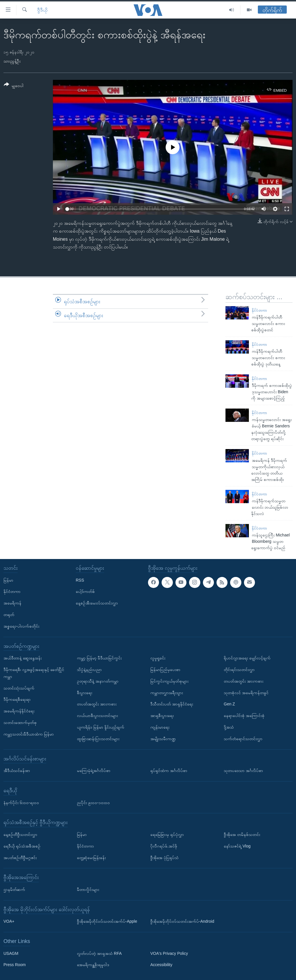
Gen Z (229, 704)
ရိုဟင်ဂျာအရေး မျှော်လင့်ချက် (247, 658)
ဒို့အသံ (229, 727)
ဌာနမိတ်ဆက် (14, 889)
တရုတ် (9, 615)
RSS (80, 580)
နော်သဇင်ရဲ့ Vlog (237, 846)
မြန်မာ (8, 580)
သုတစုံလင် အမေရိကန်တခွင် (246, 693)
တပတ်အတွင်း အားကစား (97, 704)
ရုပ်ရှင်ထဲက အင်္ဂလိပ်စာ (169, 771)
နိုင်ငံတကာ (259, 310)
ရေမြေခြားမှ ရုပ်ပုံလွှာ (167, 834)
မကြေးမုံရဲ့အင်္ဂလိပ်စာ (94, 771)
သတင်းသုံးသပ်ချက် (19, 688)
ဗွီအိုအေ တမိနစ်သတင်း (242, 834)
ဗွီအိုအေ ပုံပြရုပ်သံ (164, 858)
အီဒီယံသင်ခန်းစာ (17, 771)
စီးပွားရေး (85, 693)
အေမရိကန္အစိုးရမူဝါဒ (93, 965)
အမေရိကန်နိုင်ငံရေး (19, 711)
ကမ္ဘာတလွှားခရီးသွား (167, 693)
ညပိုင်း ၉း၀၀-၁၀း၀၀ (93, 803)
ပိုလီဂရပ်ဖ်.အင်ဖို (164, 846)
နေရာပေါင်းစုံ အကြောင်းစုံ (244, 716)
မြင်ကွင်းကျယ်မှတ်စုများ (169, 681)
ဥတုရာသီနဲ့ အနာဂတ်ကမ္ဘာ (98, 681)
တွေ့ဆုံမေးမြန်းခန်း (91, 858)
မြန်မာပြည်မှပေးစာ (165, 670)
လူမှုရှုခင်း (158, 658)
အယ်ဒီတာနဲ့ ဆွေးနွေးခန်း (23, 658)
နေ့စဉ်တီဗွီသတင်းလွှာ (20, 834)
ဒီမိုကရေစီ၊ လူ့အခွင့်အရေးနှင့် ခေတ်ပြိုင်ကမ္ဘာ (34, 673)
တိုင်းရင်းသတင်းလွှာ (239, 670)
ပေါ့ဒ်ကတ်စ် (85, 591)
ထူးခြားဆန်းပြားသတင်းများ (98, 739)
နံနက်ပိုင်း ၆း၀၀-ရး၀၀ (21, 803)
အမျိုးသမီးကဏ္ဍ (163, 739)
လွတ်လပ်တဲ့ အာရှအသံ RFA (99, 953)
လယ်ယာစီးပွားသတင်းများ (97, 716)
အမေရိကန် (12, 603)
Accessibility (161, 965)
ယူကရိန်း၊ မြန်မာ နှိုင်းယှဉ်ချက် (101, 727)
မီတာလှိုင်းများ (88, 889)
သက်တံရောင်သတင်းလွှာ (243, 739)
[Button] (14, 86)
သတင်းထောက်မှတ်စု (20, 722)
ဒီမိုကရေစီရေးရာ (17, 699)
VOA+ (9, 921)
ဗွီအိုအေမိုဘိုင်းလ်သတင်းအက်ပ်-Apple (107, 921)
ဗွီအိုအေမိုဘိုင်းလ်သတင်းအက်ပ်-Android (182, 921)
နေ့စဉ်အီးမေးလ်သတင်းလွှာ (97, 603)
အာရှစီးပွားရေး (162, 716)
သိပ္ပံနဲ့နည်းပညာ (89, 670)
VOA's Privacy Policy (169, 953)
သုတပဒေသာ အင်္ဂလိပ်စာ (243, 771)
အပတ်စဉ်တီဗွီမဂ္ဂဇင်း (20, 858)
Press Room (15, 965)
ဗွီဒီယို (42, 10)
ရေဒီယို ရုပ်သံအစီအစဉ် (22, 846)
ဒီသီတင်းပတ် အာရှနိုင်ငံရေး (172, 704)
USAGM (11, 953)
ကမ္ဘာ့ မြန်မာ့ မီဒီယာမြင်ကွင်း (99, 658)
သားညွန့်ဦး (12, 61)
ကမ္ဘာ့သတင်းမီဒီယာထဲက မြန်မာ (29, 734)
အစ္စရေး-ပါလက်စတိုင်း (21, 626)
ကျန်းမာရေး (160, 727)
